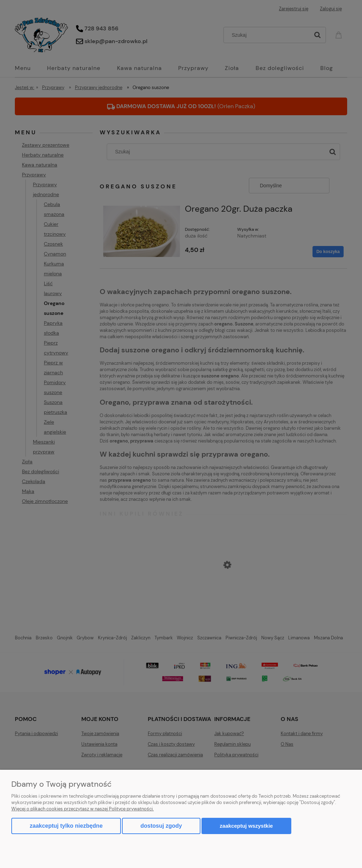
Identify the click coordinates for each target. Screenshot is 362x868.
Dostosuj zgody (161, 826)
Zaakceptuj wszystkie (246, 826)
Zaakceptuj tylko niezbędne (66, 826)
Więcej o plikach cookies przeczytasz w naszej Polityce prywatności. (83, 809)
